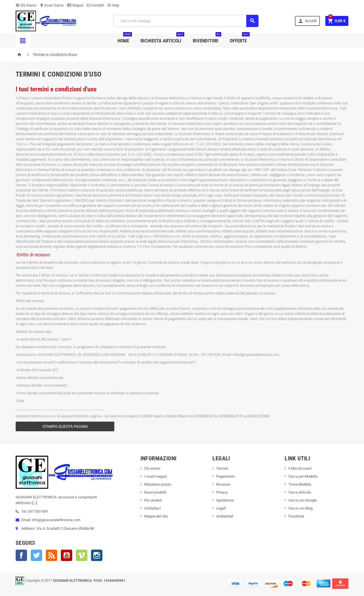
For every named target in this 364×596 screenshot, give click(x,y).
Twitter (36, 555)
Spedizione (225, 500)
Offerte (240, 39)
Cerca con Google (303, 500)
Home (125, 39)
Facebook (21, 555)
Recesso (223, 484)
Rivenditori (207, 39)
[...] (34, 503)
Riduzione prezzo (158, 484)
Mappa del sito (156, 516)
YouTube (67, 555)
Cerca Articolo (300, 492)
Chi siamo (152, 468)
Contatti (95, 5)
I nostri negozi (155, 476)
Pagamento (225, 476)
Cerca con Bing (300, 508)
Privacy (222, 492)
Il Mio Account (300, 468)
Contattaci (152, 508)
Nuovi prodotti (155, 492)
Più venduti (153, 500)
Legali (221, 508)
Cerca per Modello (303, 476)
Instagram (97, 555)
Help (113, 5)
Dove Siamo (52, 5)
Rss (51, 555)
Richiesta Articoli (162, 39)
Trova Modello (300, 484)
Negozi (75, 5)
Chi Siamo (26, 5)
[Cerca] (186, 21)
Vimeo (82, 555)
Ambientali (225, 516)
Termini (222, 468)
